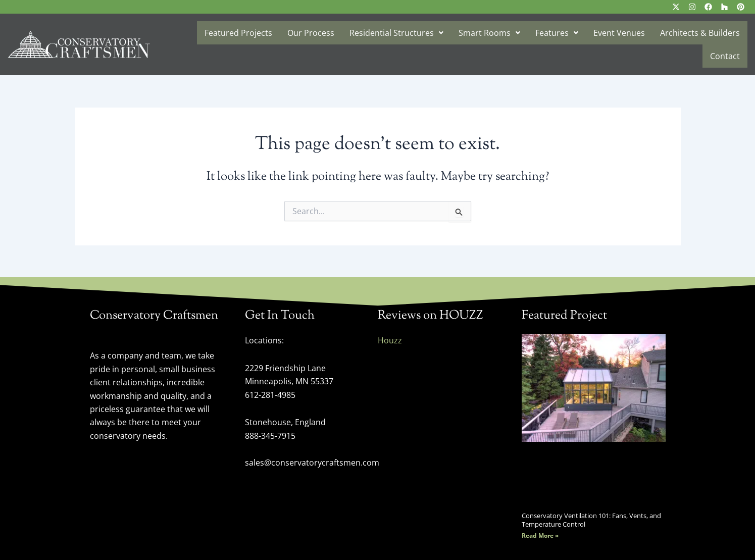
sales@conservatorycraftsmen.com (312, 462)
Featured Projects (238, 33)
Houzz (390, 340)
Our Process (311, 33)
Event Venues (619, 33)
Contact (725, 56)
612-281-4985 (270, 395)
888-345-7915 (270, 435)
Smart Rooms (489, 33)
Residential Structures (396, 33)
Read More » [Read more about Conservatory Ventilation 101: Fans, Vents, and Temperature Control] (540, 536)
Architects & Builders (700, 33)
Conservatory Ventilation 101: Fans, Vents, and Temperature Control (591, 520)
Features (557, 33)
